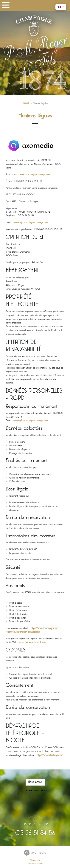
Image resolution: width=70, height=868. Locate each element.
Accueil (26, 103)
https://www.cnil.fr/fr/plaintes (32, 642)
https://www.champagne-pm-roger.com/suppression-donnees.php (32, 630)
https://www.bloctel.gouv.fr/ (50, 755)
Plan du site (35, 860)
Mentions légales (35, 864)
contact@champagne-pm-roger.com (31, 223)
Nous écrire (35, 782)
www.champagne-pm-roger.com (35, 175)
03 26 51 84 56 (35, 834)
